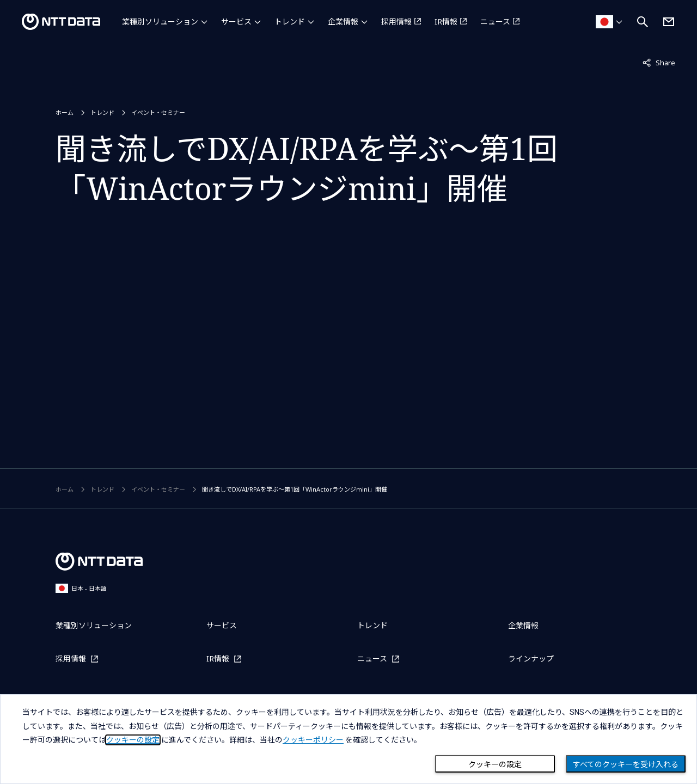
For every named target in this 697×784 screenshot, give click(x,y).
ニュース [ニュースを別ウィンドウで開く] (495, 22)
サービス (236, 22)
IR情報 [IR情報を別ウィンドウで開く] (446, 22)
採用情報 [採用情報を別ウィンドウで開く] (396, 22)
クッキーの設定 (495, 764)
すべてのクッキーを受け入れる (626, 764)
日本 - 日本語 (81, 588)
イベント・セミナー (158, 112)
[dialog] (348, 739)
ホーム (65, 112)
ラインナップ (531, 659)
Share (659, 62)
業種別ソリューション (160, 22)
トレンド (290, 22)
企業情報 (343, 22)
